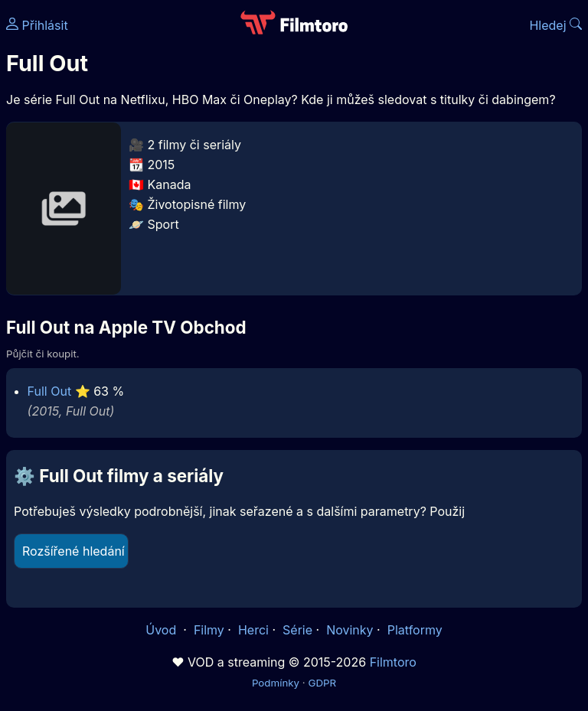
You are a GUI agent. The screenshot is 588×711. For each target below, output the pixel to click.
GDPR (322, 683)
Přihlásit (37, 25)
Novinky (350, 630)
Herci (253, 630)
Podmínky (276, 683)
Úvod (162, 630)
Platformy (415, 630)
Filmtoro (393, 662)
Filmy (209, 630)
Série (297, 630)
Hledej (555, 25)
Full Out (50, 391)
